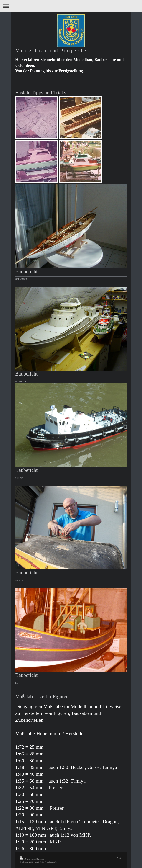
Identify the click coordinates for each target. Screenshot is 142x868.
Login (120, 858)
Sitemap (41, 859)
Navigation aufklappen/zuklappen (71, 6)
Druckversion (28, 859)
